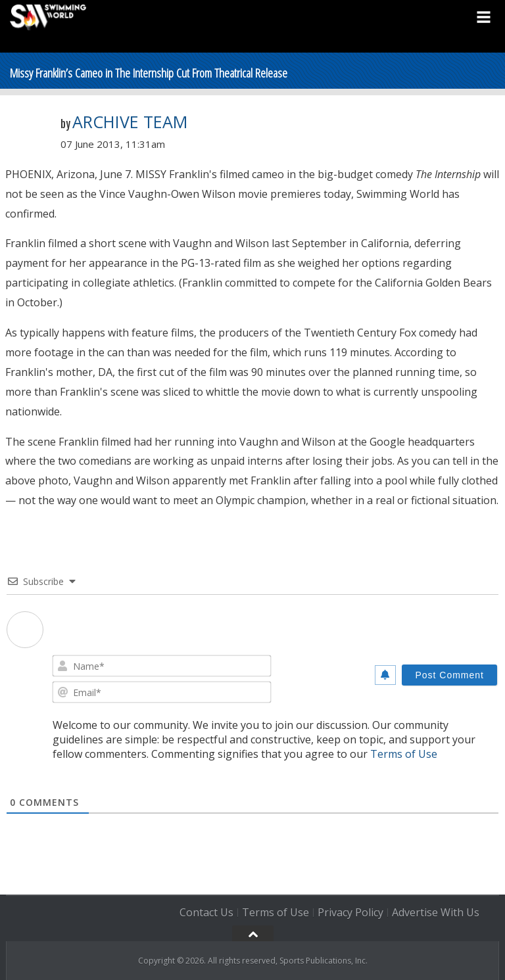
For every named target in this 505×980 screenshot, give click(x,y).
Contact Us (206, 912)
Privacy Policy (350, 912)
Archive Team (130, 122)
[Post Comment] (449, 675)
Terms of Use (404, 754)
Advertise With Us (436, 912)
